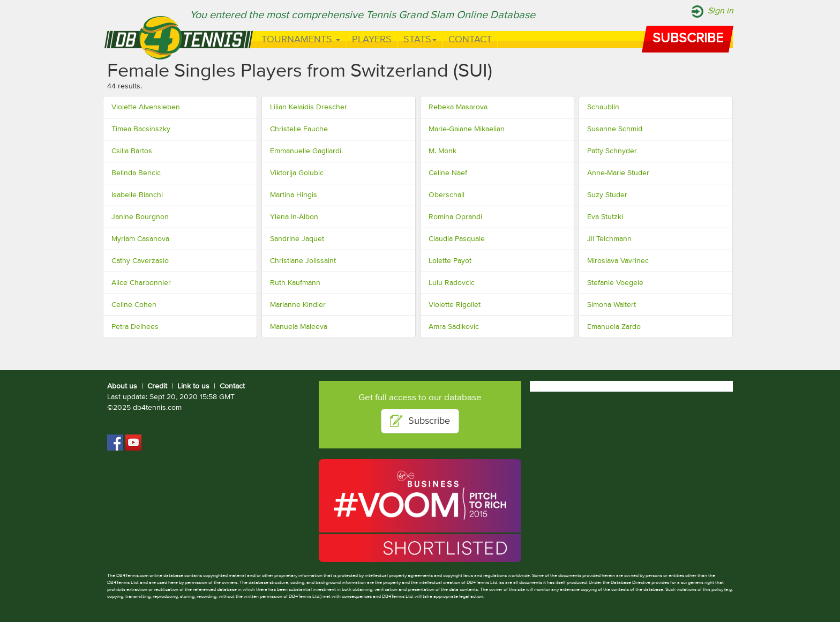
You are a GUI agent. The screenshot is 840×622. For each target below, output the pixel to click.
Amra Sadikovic (454, 327)
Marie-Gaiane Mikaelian (467, 129)
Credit (157, 386)
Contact (470, 40)
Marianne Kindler (298, 305)
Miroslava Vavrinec (618, 261)
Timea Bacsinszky (141, 129)
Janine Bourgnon (140, 217)
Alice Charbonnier (141, 283)
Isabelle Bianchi (137, 195)
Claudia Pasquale (457, 239)
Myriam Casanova (140, 239)
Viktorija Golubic (297, 173)
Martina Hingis (294, 195)
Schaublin (603, 107)
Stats (420, 40)
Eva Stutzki (605, 217)
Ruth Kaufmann (295, 283)
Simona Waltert (612, 305)
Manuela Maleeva (299, 327)
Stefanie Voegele (615, 283)
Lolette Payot (450, 261)
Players (372, 40)
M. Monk (442, 151)
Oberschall (447, 195)
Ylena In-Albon (294, 217)
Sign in (721, 11)
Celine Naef (448, 173)
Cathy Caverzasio (140, 261)
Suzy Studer (607, 195)
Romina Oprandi (455, 217)
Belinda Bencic (136, 173)
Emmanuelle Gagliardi (306, 151)
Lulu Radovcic (452, 283)
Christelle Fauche (299, 129)
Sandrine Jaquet (297, 239)
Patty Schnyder (612, 151)
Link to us (193, 386)
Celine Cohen (134, 305)
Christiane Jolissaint (303, 261)
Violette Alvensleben (146, 107)
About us (122, 386)
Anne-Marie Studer (618, 173)
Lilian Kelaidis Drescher (309, 107)
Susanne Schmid (615, 129)
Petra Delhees (135, 327)
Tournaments (301, 40)
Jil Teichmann (609, 239)
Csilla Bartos (132, 151)
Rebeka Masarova (458, 107)
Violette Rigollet (455, 305)
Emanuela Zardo (614, 327)
